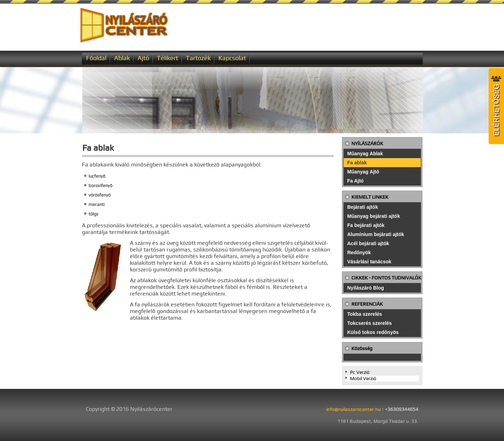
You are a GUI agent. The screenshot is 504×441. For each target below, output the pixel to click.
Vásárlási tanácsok (369, 262)
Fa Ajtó (355, 181)
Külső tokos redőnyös (373, 332)
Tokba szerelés (365, 314)
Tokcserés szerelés (369, 323)
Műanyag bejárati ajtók (374, 216)
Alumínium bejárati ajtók (376, 234)
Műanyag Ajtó (363, 172)
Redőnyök (359, 252)
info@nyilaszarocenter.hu (353, 409)
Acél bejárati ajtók (368, 243)
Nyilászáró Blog (366, 288)
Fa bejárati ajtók (366, 225)
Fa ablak (357, 163)
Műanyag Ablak (365, 154)
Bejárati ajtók (363, 207)
